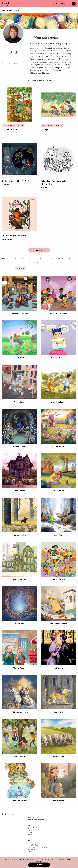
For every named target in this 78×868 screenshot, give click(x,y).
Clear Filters (21, 268)
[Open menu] (74, 4)
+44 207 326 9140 (33, 827)
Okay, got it (39, 865)
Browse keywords (60, 4)
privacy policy (69, 859)
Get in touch (13, 63)
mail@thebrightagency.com (36, 820)
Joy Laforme (72, 23)
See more (39, 250)
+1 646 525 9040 (33, 842)
